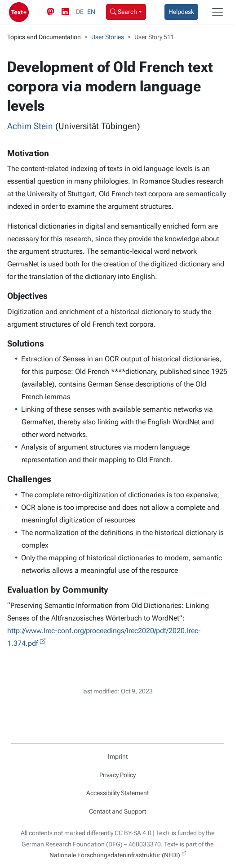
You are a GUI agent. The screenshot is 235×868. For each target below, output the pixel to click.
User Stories (108, 37)
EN (91, 12)
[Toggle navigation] (217, 12)
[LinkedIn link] (67, 12)
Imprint (118, 756)
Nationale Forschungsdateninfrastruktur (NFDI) (115, 855)
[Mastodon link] (53, 12)
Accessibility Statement (117, 793)
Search (124, 12)
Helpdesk (181, 12)
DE (80, 12)
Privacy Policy (117, 775)
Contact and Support (117, 811)
